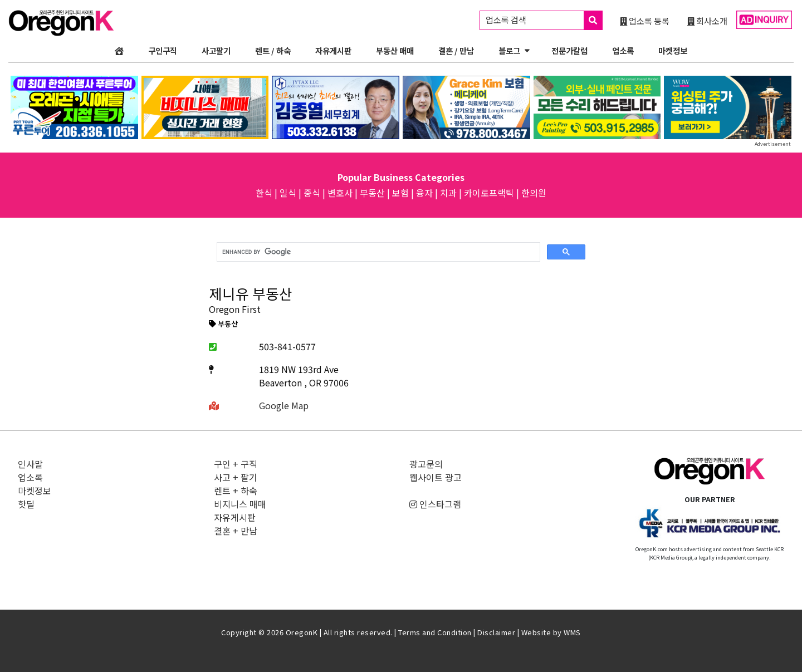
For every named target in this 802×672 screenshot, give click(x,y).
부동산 (372, 193)
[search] (377, 252)
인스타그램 (435, 504)
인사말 (30, 464)
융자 (424, 193)
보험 (400, 193)
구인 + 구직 (236, 464)
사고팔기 (216, 50)
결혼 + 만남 (236, 531)
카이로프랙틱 (489, 193)
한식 (264, 193)
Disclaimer (496, 632)
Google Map (284, 405)
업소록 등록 (645, 21)
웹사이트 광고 (436, 477)
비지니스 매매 (240, 504)
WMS (572, 632)
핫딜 (26, 504)
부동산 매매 (395, 50)
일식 (288, 193)
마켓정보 (673, 50)
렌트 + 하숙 (236, 490)
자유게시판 (333, 50)
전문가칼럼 (569, 50)
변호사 (340, 193)
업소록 (623, 50)
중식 (312, 193)
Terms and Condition (435, 632)
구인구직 (163, 50)
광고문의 (426, 464)
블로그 (509, 50)
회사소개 (707, 21)
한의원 (534, 193)
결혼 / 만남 (456, 50)
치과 (448, 193)
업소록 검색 (544, 20)
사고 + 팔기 (236, 477)
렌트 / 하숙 (273, 50)
